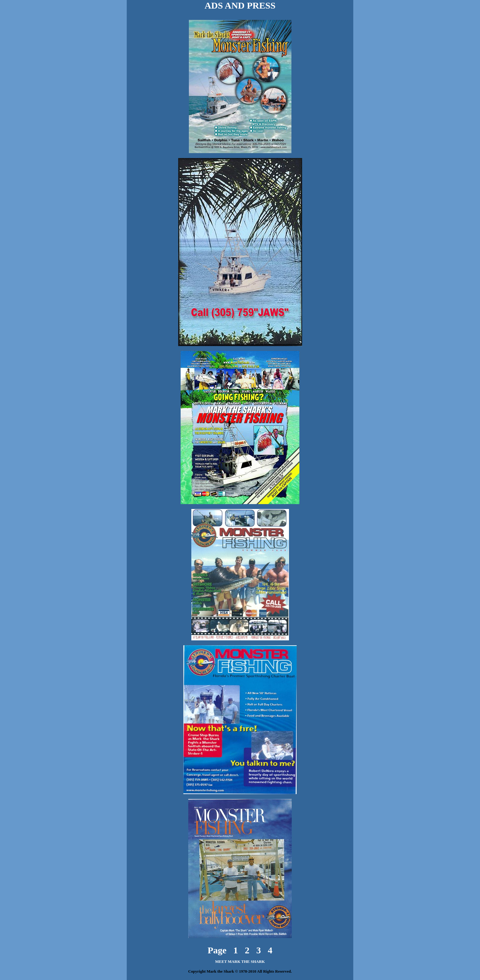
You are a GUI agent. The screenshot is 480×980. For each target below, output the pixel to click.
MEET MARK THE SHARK (240, 956)
